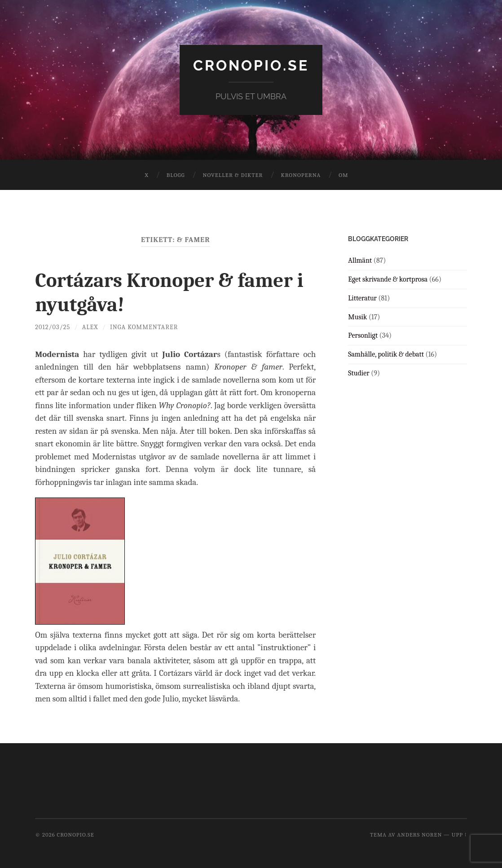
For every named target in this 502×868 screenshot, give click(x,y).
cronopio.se (251, 65)
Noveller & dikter (233, 175)
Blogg (176, 175)
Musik (357, 317)
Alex (90, 327)
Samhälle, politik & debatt (386, 354)
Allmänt (360, 260)
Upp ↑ (459, 835)
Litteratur (362, 298)
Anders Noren (419, 835)
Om (343, 175)
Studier (359, 373)
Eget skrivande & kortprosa (388, 279)
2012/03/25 (53, 327)
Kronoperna (301, 175)
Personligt (363, 335)
